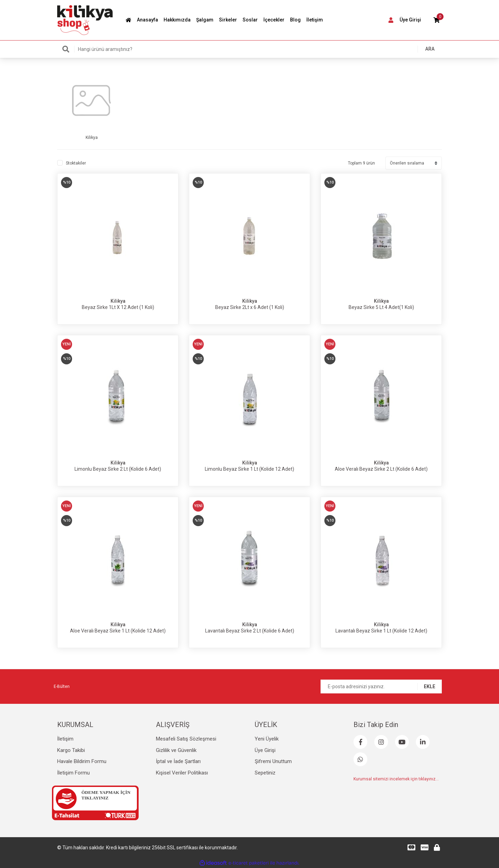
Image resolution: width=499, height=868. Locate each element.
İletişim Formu (73, 773)
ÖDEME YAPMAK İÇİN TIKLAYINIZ (106, 795)
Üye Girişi (265, 750)
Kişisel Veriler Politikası (182, 773)
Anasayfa (147, 20)
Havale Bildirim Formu (82, 761)
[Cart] (437, 20)
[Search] (249, 49)
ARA (430, 49)
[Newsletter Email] (381, 687)
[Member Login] (403, 20)
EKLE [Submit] (430, 687)
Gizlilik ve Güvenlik (176, 750)
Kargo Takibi (71, 750)
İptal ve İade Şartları (178, 761)
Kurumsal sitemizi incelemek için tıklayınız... (396, 779)
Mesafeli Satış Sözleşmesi (186, 739)
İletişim (315, 20)
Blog (295, 20)
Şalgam (205, 20)
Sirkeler (228, 20)
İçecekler (274, 20)
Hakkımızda (177, 20)
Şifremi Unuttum (273, 761)
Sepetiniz (265, 773)
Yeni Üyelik (267, 739)
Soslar (250, 20)
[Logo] (85, 20)
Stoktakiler (76, 163)
